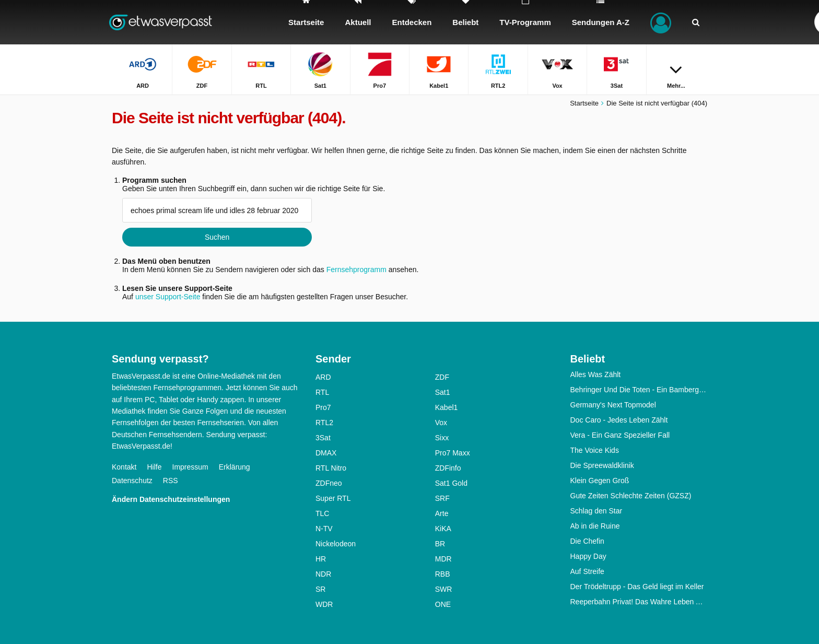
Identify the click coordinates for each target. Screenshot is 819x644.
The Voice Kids (595, 450)
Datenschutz (132, 481)
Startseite (584, 103)
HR (321, 559)
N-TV (324, 529)
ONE (443, 604)
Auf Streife (587, 571)
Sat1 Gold (451, 483)
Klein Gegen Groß (600, 481)
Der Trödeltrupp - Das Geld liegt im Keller (637, 587)
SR (320, 589)
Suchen (217, 237)
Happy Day (588, 556)
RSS (171, 481)
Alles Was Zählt (596, 374)
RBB (443, 574)
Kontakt (124, 467)
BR (440, 544)
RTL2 (324, 423)
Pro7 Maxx (453, 453)
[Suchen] (696, 22)
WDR (324, 604)
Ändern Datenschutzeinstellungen (171, 499)
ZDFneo (329, 483)
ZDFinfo (448, 468)
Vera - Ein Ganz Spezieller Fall (620, 435)
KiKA (443, 529)
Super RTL (333, 498)
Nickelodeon (336, 544)
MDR (443, 559)
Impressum (190, 467)
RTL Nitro (331, 468)
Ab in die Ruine (595, 526)
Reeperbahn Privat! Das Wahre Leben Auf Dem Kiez (639, 602)
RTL (322, 392)
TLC (322, 513)
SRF (442, 498)
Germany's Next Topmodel (613, 405)
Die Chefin (587, 541)
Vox (441, 423)
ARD (323, 377)
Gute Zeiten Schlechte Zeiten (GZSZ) (631, 496)
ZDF (442, 377)
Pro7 (323, 407)
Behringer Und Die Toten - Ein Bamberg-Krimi (639, 390)
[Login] (661, 22)
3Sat (323, 438)
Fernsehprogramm (356, 270)
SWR (444, 589)
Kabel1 (447, 407)
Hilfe (154, 467)
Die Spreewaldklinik (602, 465)
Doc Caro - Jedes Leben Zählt (619, 420)
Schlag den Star (596, 511)
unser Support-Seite (168, 297)
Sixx (442, 438)
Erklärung (235, 467)
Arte (442, 513)
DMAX (326, 453)
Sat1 (443, 392)
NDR (323, 574)
